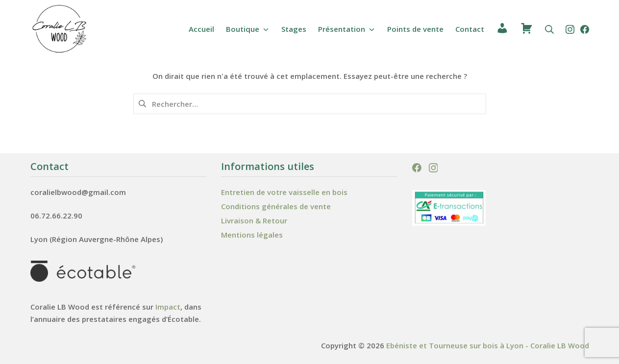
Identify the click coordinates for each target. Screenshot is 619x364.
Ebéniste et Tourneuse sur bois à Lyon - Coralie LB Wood (488, 345)
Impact (168, 307)
